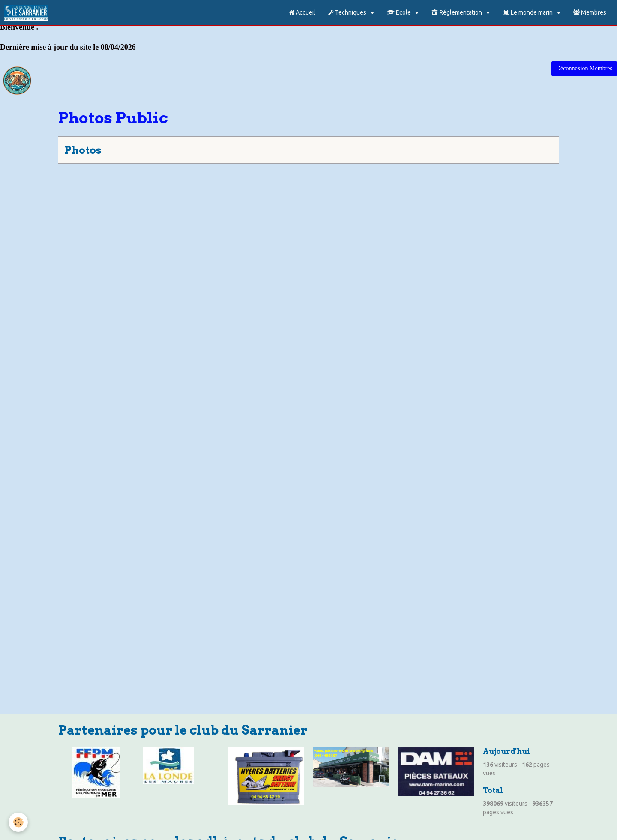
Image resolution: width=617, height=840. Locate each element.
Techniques (348, 12)
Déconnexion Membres (584, 68)
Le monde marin (528, 12)
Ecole (400, 12)
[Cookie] (18, 822)
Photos (83, 150)
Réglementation (457, 12)
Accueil (302, 12)
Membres (590, 12)
